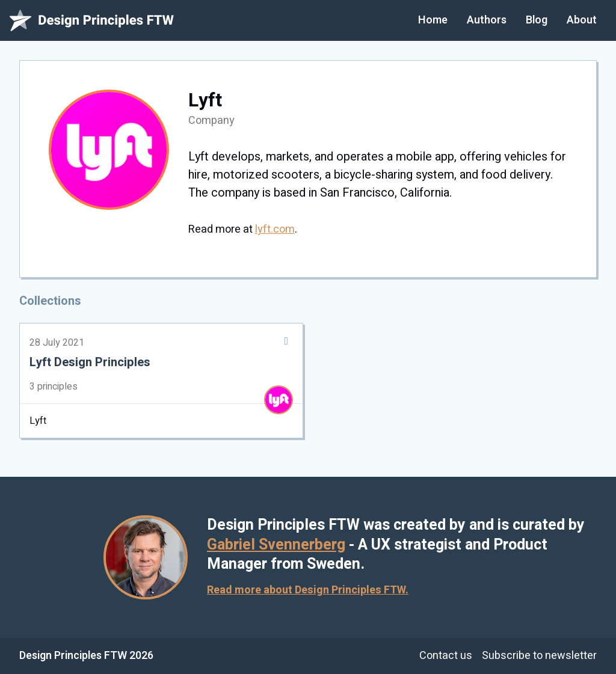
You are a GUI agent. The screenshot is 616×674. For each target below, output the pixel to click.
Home (433, 20)
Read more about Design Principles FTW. (308, 590)
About (582, 20)
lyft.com (275, 229)
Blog (537, 20)
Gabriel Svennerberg (276, 545)
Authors (487, 20)
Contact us (446, 656)
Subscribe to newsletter (539, 656)
